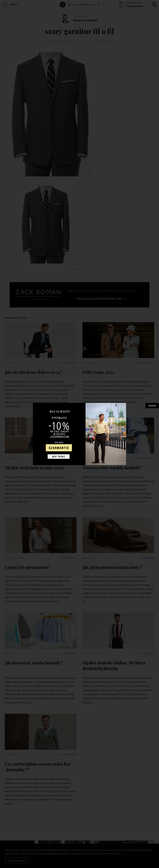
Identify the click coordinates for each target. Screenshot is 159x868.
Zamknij (152, 405)
